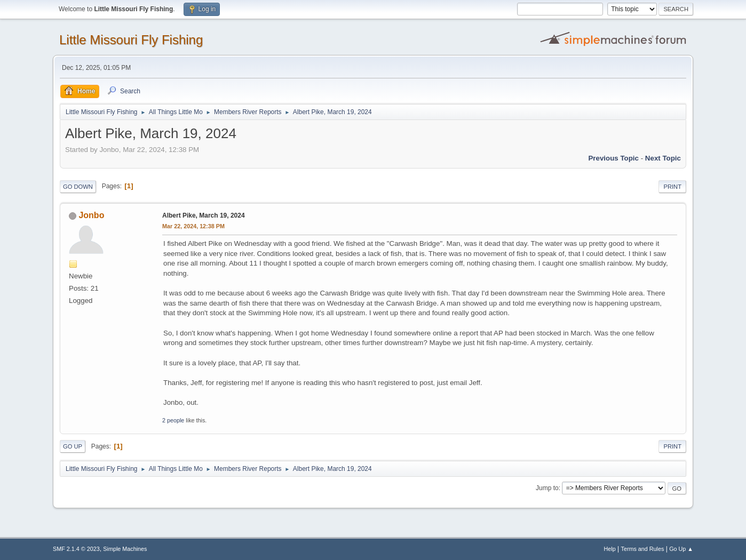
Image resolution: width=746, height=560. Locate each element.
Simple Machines (125, 549)
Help (610, 549)
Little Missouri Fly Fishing (131, 40)
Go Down (78, 187)
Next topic (663, 158)
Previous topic (613, 158)
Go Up (73, 446)
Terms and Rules (643, 549)
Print (672, 187)
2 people (173, 420)
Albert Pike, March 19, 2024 (204, 215)
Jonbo (91, 215)
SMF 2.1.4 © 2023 (76, 549)
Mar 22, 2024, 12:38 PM (193, 226)
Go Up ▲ (681, 549)
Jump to (547, 488)
